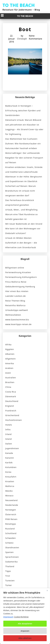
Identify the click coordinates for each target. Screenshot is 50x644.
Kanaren (10, 458)
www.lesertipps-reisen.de (18, 324)
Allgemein (11, 359)
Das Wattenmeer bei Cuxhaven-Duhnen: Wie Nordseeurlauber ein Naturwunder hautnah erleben (23, 144)
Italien (9, 444)
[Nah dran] (47, 590)
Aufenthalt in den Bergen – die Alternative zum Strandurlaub (21, 245)
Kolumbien (11, 467)
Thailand (10, 566)
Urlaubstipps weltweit (17, 310)
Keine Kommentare (35, 37)
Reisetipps (11, 524)
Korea (8, 472)
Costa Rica (11, 392)
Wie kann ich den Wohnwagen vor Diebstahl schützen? (23, 231)
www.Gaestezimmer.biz (17, 320)
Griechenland (12, 415)
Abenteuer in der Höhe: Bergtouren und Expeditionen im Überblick (24, 179)
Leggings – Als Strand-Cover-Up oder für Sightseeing (24, 132)
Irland (8, 434)
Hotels (9, 425)
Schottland (11, 533)
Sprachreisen (12, 557)
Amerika (10, 363)
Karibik (9, 462)
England (10, 406)
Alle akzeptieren (25, 624)
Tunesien (10, 580)
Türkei (9, 585)
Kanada (9, 453)
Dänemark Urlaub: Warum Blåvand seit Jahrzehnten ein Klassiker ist (23, 122)
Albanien (10, 354)
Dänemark (11, 396)
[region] (25, 616)
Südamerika (11, 562)
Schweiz (9, 543)
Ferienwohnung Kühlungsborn (21, 277)
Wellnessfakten (13, 315)
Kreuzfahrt (11, 477)
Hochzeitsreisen (14, 420)
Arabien (9, 368)
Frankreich (11, 411)
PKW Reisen (11, 519)
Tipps (8, 571)
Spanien (9, 552)
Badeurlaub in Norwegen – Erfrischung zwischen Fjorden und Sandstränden (23, 110)
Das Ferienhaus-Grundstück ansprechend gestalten (20, 203)
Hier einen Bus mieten (17, 291)
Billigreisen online (15, 268)
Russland (10, 529)
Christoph (22, 39)
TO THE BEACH (19, 5)
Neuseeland (11, 500)
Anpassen (25, 631)
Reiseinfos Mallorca (15, 305)
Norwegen (11, 510)
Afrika (8, 344)
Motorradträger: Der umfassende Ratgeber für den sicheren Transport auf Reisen (24, 158)
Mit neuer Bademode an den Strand (24, 224)
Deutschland (12, 401)
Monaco (9, 496)
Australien (11, 377)
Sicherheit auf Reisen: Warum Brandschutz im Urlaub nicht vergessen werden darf (21, 191)
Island (9, 439)
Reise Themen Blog (15, 301)
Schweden (11, 538)
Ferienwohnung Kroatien (18, 272)
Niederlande (12, 505)
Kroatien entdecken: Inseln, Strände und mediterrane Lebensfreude (24, 169)
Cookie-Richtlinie (21, 617)
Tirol (8, 576)
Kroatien (10, 481)
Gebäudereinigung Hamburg (20, 286)
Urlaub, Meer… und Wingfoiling (21, 210)
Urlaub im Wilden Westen (18, 238)
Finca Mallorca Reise (16, 282)
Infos (8, 429)
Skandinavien (12, 547)
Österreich (11, 514)
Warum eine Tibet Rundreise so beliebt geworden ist (22, 217)
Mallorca (10, 486)
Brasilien (10, 382)
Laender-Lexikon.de (16, 296)
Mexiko (9, 491)
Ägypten (10, 349)
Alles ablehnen (25, 638)
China (8, 387)
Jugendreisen (12, 448)
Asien (8, 373)
